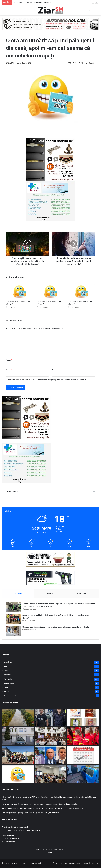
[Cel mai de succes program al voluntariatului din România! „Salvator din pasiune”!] (83, 736)
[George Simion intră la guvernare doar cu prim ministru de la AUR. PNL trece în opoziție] (51, 755)
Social (6, 671)
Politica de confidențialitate (70, 863)
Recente (50, 594)
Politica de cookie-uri (90, 863)
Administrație (9, 683)
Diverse (7, 666)
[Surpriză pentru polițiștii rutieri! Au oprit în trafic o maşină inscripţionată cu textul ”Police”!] (13, 619)
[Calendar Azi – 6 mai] (83, 755)
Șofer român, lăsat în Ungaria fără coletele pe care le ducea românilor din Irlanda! (56, 627)
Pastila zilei (8, 679)
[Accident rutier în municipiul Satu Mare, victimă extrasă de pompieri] (83, 774)
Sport (6, 687)
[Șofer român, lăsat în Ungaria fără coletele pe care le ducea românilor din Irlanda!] (13, 631)
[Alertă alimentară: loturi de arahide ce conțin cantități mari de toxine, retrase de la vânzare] (83, 718)
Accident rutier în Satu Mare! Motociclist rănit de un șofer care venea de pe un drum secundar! (42, 804)
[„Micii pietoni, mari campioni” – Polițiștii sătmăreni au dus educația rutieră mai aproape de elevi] (18, 755)
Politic (6, 692)
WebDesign (30, 863)
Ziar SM (11, 63)
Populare (18, 594)
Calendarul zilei (10, 696)
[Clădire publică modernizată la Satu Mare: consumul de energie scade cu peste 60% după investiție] (18, 736)
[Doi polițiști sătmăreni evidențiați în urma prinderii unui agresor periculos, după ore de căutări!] (51, 718)
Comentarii (82, 594)
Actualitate (8, 662)
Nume (9, 360)
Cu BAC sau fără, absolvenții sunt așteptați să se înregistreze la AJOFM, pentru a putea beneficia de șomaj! (47, 808)
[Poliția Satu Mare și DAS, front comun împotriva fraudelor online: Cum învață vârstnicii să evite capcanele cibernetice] (51, 774)
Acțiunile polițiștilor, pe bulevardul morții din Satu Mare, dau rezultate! (33, 813)
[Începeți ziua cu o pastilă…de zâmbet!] (20, 292)
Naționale (7, 675)
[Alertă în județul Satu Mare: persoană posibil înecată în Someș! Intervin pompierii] (18, 718)
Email (9, 370)
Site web (56, 370)
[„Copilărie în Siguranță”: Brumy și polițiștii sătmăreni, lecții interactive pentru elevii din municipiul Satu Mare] (51, 736)
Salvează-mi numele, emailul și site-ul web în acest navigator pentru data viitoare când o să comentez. (47, 380)
